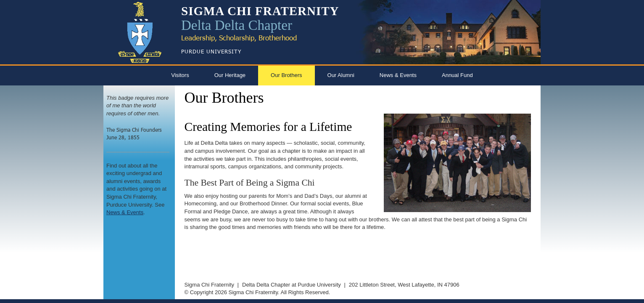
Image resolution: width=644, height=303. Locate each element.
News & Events (398, 75)
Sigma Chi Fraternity (209, 285)
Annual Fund (457, 75)
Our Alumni (341, 75)
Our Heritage (230, 75)
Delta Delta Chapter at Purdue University (292, 285)
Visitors (180, 75)
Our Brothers (286, 75)
